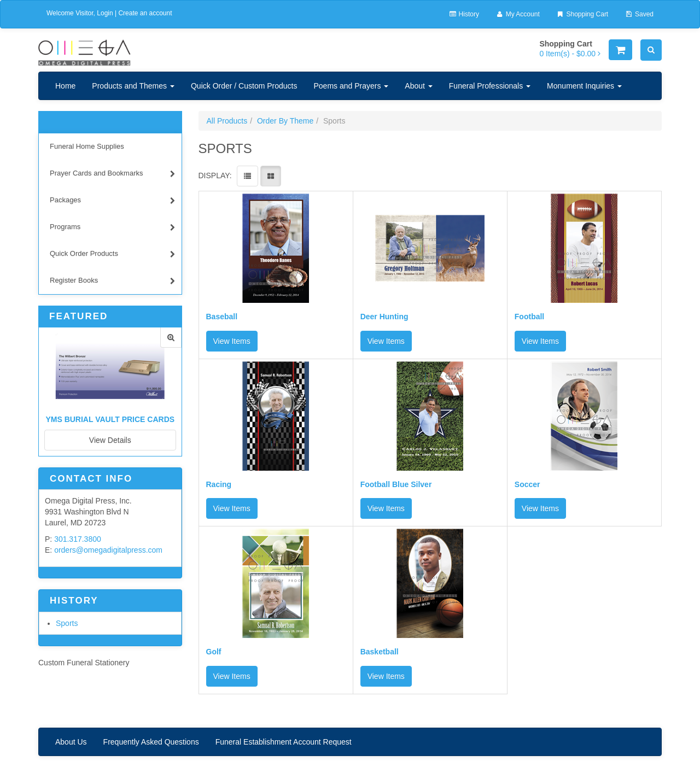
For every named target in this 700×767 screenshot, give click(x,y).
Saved (639, 14)
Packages (112, 201)
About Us (71, 742)
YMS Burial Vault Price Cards (110, 419)
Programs (112, 228)
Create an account (145, 13)
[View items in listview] (247, 176)
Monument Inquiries (584, 86)
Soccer (527, 485)
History (464, 14)
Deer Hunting (384, 317)
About (418, 86)
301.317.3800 (78, 539)
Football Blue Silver (396, 485)
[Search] (651, 50)
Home (65, 86)
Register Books (112, 282)
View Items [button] (232, 341)
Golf (214, 652)
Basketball (380, 652)
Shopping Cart (582, 14)
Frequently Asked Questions (151, 742)
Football (529, 317)
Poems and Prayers (351, 86)
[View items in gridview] (271, 176)
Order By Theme (285, 121)
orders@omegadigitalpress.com (108, 550)
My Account (518, 14)
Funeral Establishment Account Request (284, 742)
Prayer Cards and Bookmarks (112, 175)
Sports (67, 623)
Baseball (222, 317)
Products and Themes (133, 86)
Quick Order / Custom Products (244, 86)
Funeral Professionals (490, 86)
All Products (227, 121)
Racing (219, 485)
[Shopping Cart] (620, 50)
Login (105, 13)
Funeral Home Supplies (87, 146)
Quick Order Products (112, 255)
